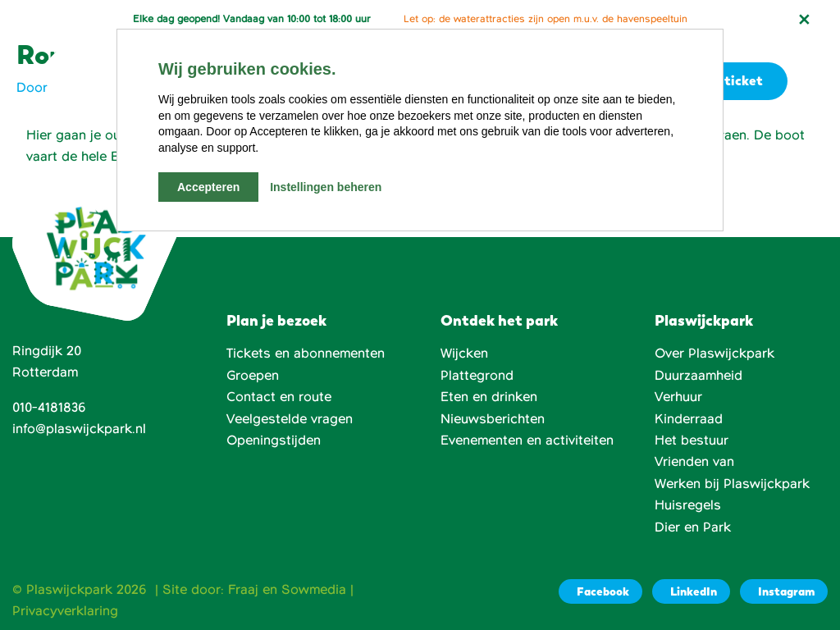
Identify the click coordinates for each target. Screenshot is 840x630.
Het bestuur (692, 441)
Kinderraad (689, 419)
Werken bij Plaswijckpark (732, 484)
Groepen (253, 376)
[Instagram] (784, 591)
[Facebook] (600, 591)
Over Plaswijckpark (714, 354)
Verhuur (678, 397)
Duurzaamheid (698, 376)
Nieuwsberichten (493, 419)
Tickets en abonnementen (306, 354)
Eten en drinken (489, 397)
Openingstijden (274, 441)
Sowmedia (314, 590)
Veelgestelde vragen (290, 419)
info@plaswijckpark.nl (79, 429)
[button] (814, 81)
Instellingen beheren (326, 187)
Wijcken (464, 354)
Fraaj (243, 590)
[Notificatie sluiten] (804, 20)
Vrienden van (694, 462)
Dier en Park (693, 527)
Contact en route (279, 397)
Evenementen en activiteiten (527, 441)
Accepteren (208, 187)
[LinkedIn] (691, 591)
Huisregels (688, 505)
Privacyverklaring (65, 611)
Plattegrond (477, 376)
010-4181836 (49, 408)
